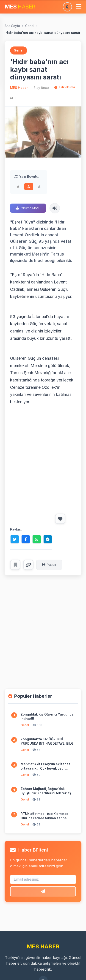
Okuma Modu (28, 208)
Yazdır (49, 565)
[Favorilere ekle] (15, 565)
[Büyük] (39, 187)
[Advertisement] (43, 456)
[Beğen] (60, 519)
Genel (30, 26)
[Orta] (29, 187)
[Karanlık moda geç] (67, 7)
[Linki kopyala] (28, 565)
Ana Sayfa (12, 26)
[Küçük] (18, 187)
